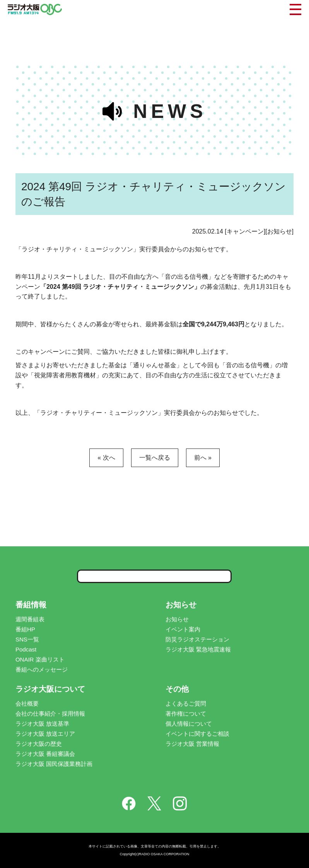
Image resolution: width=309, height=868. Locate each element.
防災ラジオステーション (197, 639)
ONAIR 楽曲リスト (40, 659)
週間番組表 (30, 619)
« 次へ (106, 458)
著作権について (186, 714)
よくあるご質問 (186, 703)
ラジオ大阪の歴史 (39, 744)
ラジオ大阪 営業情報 (192, 744)
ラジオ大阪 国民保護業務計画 (54, 764)
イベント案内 (183, 629)
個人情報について (189, 724)
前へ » (203, 458)
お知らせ (177, 619)
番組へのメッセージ (42, 669)
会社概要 (27, 703)
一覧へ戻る (155, 458)
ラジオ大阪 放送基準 (42, 724)
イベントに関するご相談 (197, 734)
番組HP (25, 629)
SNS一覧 (27, 639)
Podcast (26, 649)
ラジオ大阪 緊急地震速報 (198, 649)
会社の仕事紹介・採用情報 (50, 714)
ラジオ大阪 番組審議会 (45, 754)
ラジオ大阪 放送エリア (45, 734)
